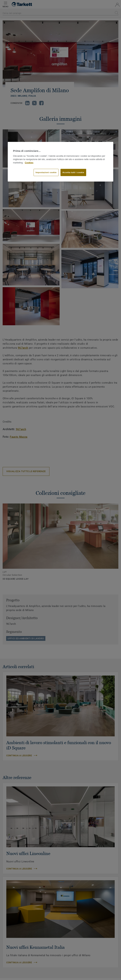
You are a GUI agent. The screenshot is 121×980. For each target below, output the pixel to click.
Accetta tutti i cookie (73, 172)
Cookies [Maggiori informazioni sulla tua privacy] (29, 163)
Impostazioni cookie (46, 172)
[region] (60, 162)
